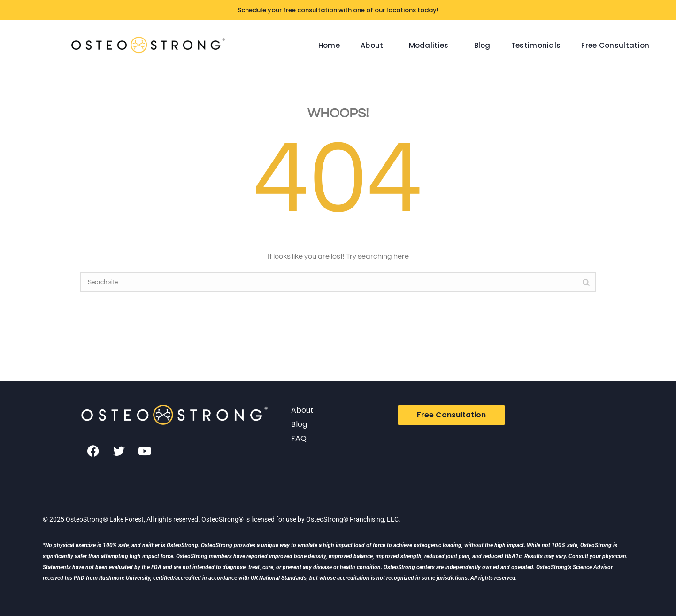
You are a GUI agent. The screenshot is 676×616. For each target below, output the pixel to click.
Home (329, 45)
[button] (374, 45)
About (372, 45)
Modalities (429, 45)
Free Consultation (615, 45)
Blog (482, 45)
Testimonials (536, 45)
